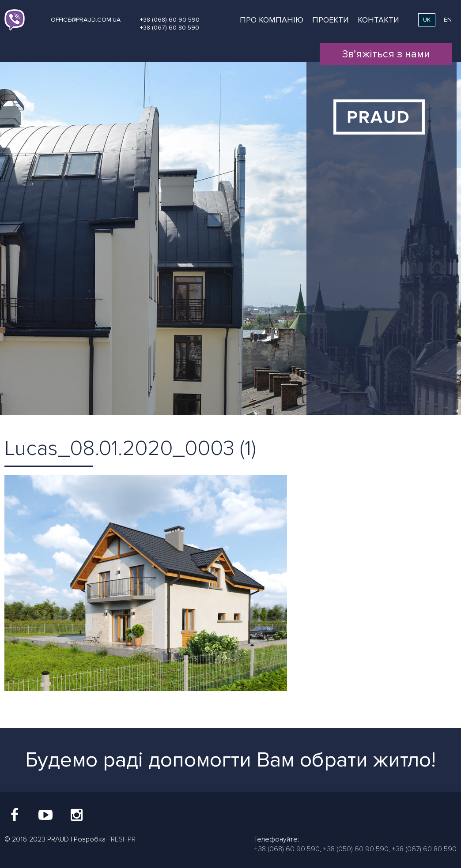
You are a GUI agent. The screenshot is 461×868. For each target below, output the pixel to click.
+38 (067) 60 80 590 (170, 28)
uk (427, 20)
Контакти (378, 20)
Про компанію (272, 20)
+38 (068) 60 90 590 (170, 20)
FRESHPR (121, 839)
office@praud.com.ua (86, 20)
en (448, 20)
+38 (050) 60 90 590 (355, 849)
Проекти (331, 20)
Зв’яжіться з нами (386, 54)
